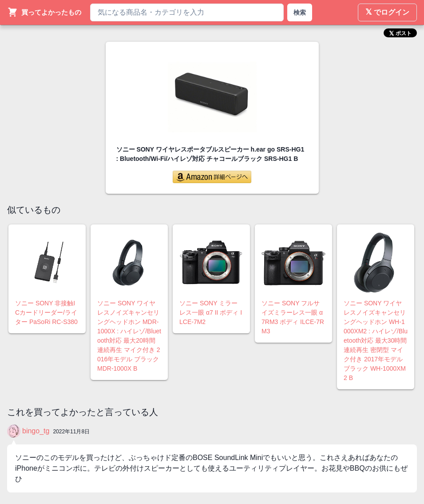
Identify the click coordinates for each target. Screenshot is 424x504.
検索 (300, 12)
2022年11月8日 (71, 432)
